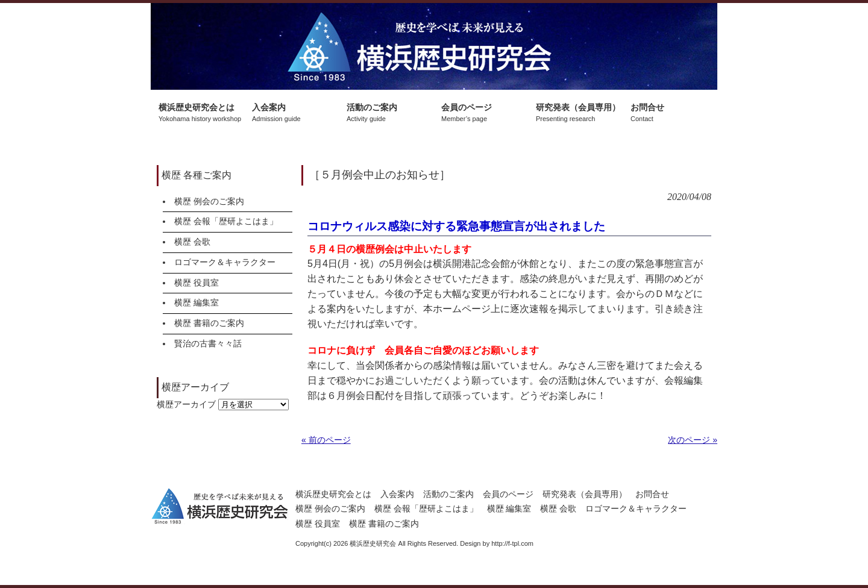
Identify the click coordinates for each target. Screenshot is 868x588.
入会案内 (397, 494)
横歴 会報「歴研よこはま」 (226, 221)
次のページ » (693, 440)
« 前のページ (326, 440)
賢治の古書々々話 (208, 343)
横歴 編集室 (197, 302)
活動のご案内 (448, 494)
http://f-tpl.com (512, 543)
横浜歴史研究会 (434, 46)
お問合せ (652, 494)
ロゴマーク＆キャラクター (225, 262)
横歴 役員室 (197, 283)
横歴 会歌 (192, 242)
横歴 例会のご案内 (209, 201)
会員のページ (508, 494)
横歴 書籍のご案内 (209, 323)
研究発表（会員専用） (585, 494)
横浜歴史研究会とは (333, 494)
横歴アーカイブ (186, 404)
